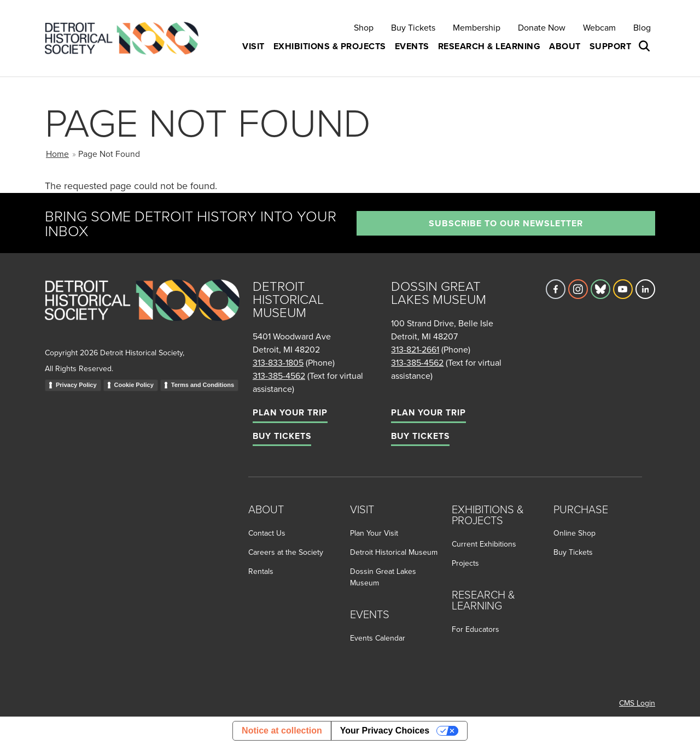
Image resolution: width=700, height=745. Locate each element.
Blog (642, 27)
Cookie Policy (134, 385)
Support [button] (611, 46)
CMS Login (637, 703)
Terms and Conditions (203, 385)
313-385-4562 (279, 376)
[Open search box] (645, 46)
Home (57, 154)
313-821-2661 (415, 349)
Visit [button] (253, 46)
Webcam (599, 27)
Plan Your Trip (290, 412)
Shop (364, 27)
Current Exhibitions (484, 544)
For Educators (476, 629)
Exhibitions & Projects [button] (330, 46)
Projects (465, 563)
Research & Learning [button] (489, 46)
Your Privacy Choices (385, 731)
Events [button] (412, 46)
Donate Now (542, 27)
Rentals (261, 571)
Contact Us (267, 533)
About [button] (565, 46)
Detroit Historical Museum (394, 552)
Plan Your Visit (374, 533)
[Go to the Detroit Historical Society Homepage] (126, 39)
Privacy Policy (76, 385)
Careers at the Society (286, 552)
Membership (477, 27)
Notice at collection (282, 731)
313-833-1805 (278, 362)
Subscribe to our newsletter (506, 223)
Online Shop (574, 533)
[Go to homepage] (142, 312)
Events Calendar (378, 638)
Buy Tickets (413, 27)
